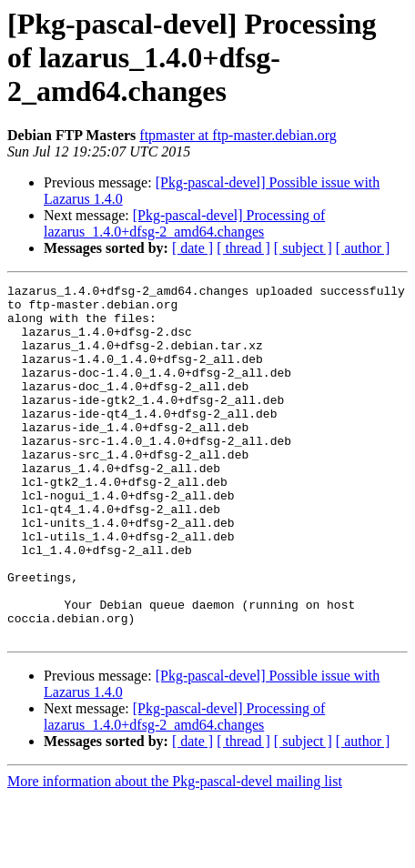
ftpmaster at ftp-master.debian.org (238, 135)
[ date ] (192, 248)
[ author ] (363, 248)
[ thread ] (243, 248)
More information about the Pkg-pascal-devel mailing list (175, 852)
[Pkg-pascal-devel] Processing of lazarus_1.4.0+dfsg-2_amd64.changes (184, 223)
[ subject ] (303, 248)
